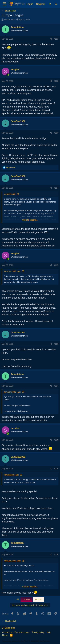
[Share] (51, 39)
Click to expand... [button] (30, 220)
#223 (56, 133)
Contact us (7, 632)
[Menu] (4, 4)
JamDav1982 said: (12, 271)
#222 (56, 81)
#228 (56, 440)
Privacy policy (38, 632)
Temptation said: (11, 475)
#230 (56, 555)
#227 (56, 386)
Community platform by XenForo (26, 641)
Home (5, 635)
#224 (56, 188)
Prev (26, 599)
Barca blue (9, 628)
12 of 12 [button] (39, 599)
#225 (56, 265)
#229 (56, 469)
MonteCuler (9, 20)
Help (49, 632)
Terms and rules (22, 632)
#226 (56, 344)
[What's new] (50, 4)
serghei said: (10, 194)
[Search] (56, 4)
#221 (56, 39)
